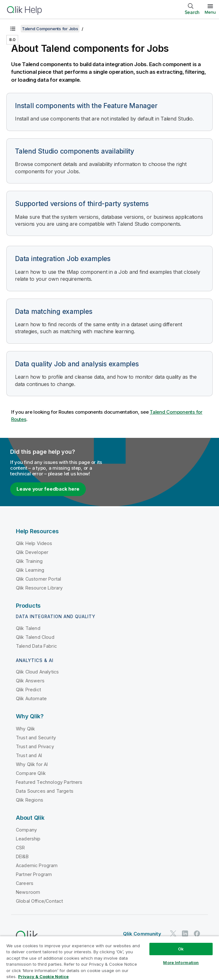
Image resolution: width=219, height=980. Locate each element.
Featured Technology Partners (49, 782)
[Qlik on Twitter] (173, 933)
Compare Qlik (31, 773)
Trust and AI (29, 755)
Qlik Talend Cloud (35, 637)
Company (26, 830)
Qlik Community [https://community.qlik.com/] (142, 934)
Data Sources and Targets (45, 791)
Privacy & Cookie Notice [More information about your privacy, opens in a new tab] (43, 977)
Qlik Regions (30, 800)
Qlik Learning (30, 570)
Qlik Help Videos (34, 543)
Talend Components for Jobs (50, 29)
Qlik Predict (28, 690)
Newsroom (28, 892)
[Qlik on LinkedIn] (185, 933)
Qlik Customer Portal (38, 579)
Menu (210, 12)
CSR (20, 848)
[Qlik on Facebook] (197, 933)
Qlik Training (29, 561)
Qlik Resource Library (39, 588)
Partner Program (34, 874)
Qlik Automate (31, 698)
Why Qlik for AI (32, 764)
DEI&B (22, 856)
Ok (181, 949)
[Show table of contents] (13, 29)
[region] (109, 958)
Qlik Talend (28, 628)
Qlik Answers (30, 681)
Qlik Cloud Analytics (37, 672)
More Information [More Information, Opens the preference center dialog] (181, 963)
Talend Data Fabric (36, 646)
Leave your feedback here (48, 489)
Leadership (28, 839)
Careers (25, 883)
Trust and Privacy (35, 746)
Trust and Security (36, 738)
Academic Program (37, 865)
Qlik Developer (32, 552)
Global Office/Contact (39, 901)
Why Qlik (25, 729)
